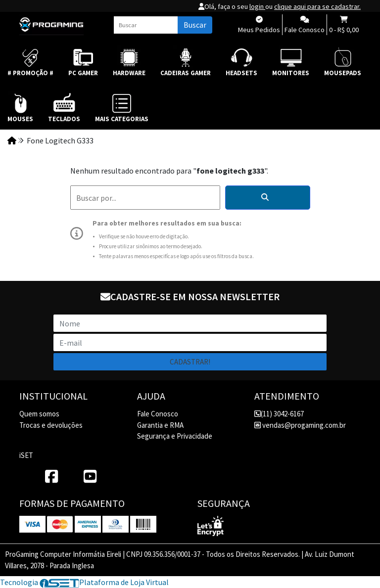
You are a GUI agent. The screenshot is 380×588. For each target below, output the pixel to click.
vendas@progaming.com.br (300, 425)
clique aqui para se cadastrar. (317, 6)
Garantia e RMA (160, 425)
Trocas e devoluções (51, 425)
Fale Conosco (158, 414)
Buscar (195, 25)
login (257, 6)
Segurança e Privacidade (175, 436)
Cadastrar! (190, 362)
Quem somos (39, 414)
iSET (26, 455)
